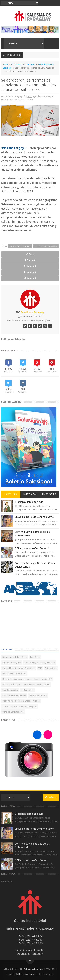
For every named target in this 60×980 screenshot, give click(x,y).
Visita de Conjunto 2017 (13, 712)
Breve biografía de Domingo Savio (34, 517)
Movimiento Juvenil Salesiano (37, 684)
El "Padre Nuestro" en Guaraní (32, 548)
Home (6, 65)
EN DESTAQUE (18, 65)
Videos (36, 701)
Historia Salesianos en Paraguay (17, 679)
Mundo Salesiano (10, 690)
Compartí (30, 260)
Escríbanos (51, 797)
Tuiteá (30, 254)
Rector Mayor (27, 690)
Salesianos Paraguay (33, 969)
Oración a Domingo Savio (29, 502)
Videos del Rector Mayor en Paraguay (20, 706)
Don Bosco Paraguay (28, 974)
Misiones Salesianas (12, 684)
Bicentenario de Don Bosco (15, 657)
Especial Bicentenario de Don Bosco (19, 668)
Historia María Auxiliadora (14, 674)
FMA (40, 668)
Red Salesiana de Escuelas (21, 100)
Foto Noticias (51, 668)
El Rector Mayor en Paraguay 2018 (39, 663)
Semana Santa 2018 (38, 695)
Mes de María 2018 (43, 679)
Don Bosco (35, 657)
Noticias (31, 65)
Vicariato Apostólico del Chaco (16, 701)
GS (52, 974)
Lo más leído (11, 494)
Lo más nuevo (30, 494)
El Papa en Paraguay (12, 663)
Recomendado (49, 494)
